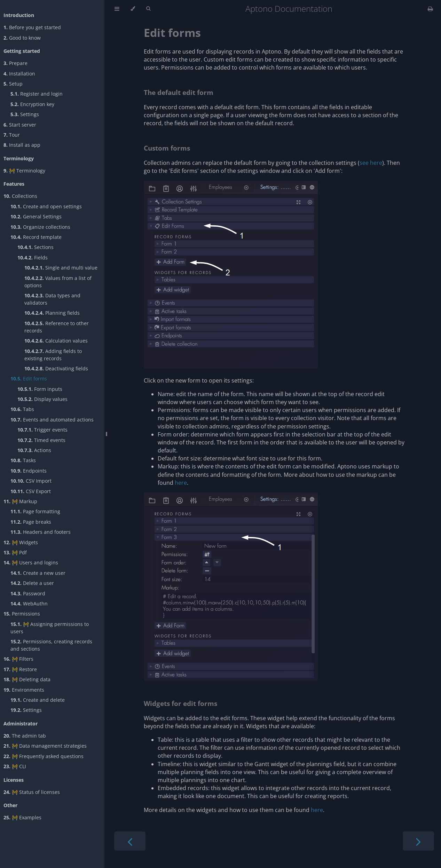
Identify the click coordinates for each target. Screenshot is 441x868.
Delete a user (32, 583)
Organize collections (40, 227)
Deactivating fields (56, 368)
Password (28, 593)
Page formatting (35, 511)
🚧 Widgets (21, 542)
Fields (33, 258)
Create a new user (38, 573)
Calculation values (56, 341)
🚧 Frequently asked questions (44, 756)
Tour (12, 135)
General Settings (36, 216)
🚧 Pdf (15, 552)
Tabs (22, 409)
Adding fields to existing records (53, 355)
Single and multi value (61, 268)
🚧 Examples (22, 817)
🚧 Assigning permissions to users (50, 628)
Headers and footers (41, 532)
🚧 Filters (18, 659)
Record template (36, 237)
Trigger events (42, 430)
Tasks (23, 460)
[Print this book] (430, 9)
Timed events (41, 440)
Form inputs (40, 389)
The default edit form (179, 92)
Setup (13, 84)
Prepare (15, 63)
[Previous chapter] (130, 841)
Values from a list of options (58, 282)
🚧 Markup (20, 501)
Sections (36, 247)
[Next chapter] (418, 841)
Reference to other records (57, 327)
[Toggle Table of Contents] (117, 9)
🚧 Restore (20, 669)
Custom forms (167, 148)
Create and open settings (46, 206)
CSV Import (31, 481)
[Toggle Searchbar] (148, 9)
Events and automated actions (52, 420)
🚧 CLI (15, 766)
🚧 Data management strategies (45, 746)
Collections (20, 196)
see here (371, 163)
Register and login (37, 94)
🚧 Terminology (24, 171)
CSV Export (31, 491)
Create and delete (38, 700)
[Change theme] (133, 9)
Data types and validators (52, 299)
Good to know (22, 38)
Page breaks (31, 522)
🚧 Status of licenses (32, 792)
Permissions (22, 614)
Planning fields (52, 313)
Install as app (22, 145)
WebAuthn (29, 604)
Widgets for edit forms (180, 703)
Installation (19, 74)
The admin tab (25, 736)
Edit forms (29, 379)
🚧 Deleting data (27, 679)
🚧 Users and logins (31, 562)
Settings (25, 114)
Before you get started (32, 27)
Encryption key (32, 104)
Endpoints (29, 471)
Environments (24, 690)
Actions (34, 450)
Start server (20, 125)
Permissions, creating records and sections (51, 645)
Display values (42, 399)
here (181, 483)
